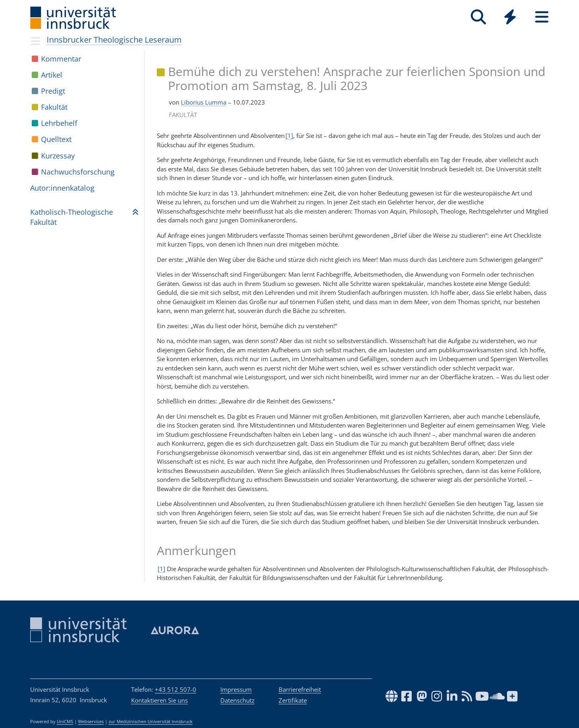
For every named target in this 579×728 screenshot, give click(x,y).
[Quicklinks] (510, 17)
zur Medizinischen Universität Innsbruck (151, 722)
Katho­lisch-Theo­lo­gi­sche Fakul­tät (72, 217)
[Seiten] (542, 17)
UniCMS (65, 722)
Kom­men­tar (61, 59)
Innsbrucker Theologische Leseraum (114, 40)
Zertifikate (293, 700)
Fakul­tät (54, 107)
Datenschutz (237, 700)
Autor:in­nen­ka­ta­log (62, 188)
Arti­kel (52, 75)
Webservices (91, 722)
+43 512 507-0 (176, 689)
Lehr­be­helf (59, 123)
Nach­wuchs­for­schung (78, 172)
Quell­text (56, 139)
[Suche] (478, 17)
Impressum (236, 689)
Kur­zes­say (58, 156)
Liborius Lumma (204, 102)
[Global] (510, 18)
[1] (289, 136)
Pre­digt (53, 91)
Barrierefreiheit (300, 689)
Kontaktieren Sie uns (159, 700)
